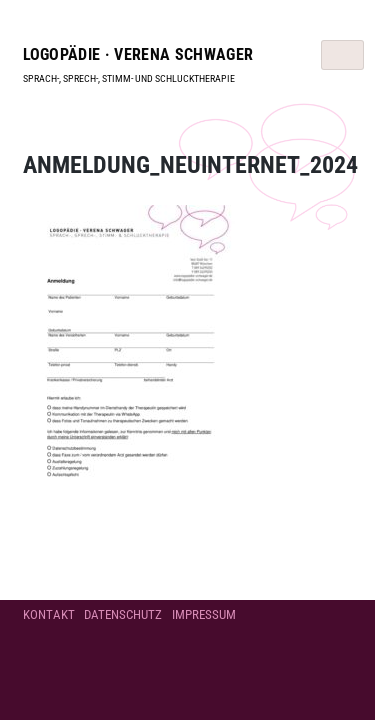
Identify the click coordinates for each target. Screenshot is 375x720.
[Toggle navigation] (342, 55)
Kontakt (49, 614)
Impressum (204, 614)
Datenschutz (123, 614)
